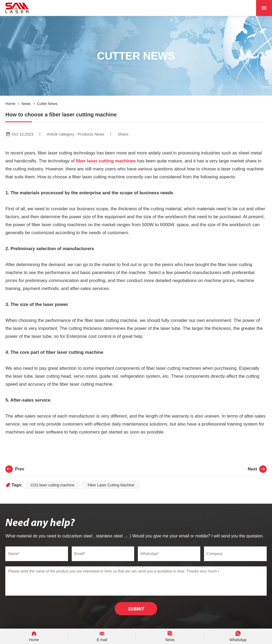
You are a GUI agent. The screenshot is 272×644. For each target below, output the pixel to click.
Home (10, 104)
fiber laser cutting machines (106, 161)
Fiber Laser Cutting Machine (111, 485)
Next (257, 469)
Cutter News (47, 104)
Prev (15, 469)
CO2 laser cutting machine (52, 485)
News (26, 104)
